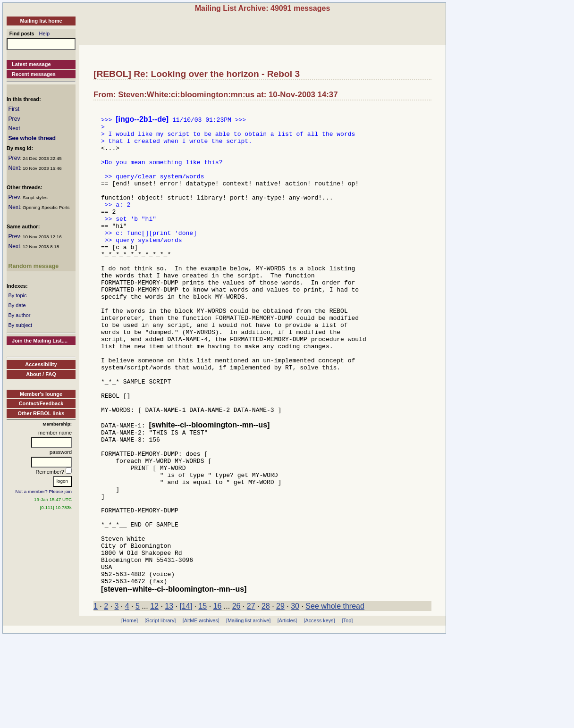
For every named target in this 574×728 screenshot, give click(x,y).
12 (154, 698)
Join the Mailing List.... (40, 341)
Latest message (31, 64)
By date (17, 305)
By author (19, 315)
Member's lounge (41, 394)
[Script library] (160, 712)
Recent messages (34, 74)
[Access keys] (319, 712)
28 (266, 698)
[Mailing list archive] (248, 712)
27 (251, 698)
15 (203, 698)
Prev (14, 119)
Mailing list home (41, 21)
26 (236, 698)
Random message (33, 266)
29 (280, 698)
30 (295, 698)
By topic (17, 295)
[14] (186, 698)
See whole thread (32, 138)
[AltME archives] (201, 712)
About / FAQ (41, 374)
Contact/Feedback (41, 403)
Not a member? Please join (44, 491)
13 (169, 698)
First (14, 109)
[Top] (347, 712)
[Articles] (287, 712)
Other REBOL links (41, 413)
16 (218, 698)
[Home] (130, 712)
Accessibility (41, 364)
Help (45, 33)
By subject (20, 325)
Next (14, 128)
